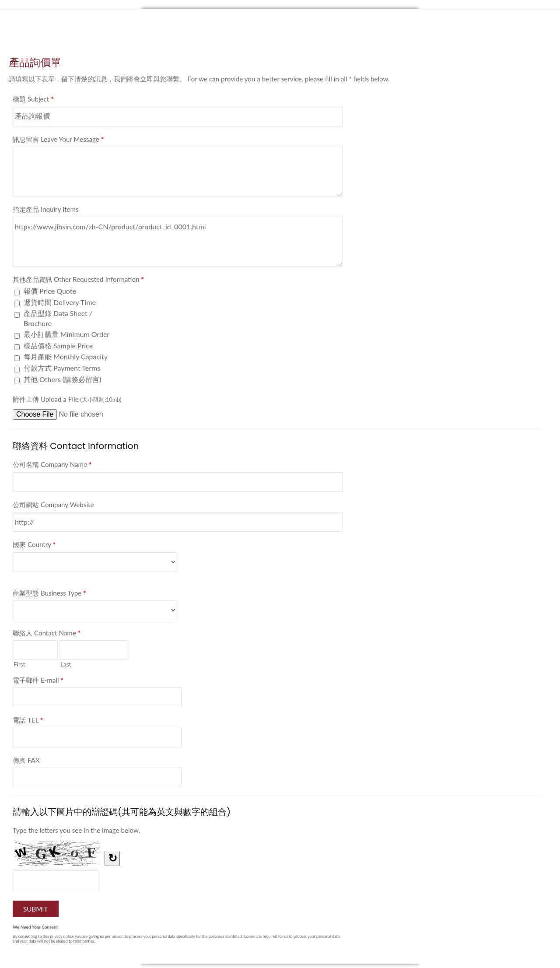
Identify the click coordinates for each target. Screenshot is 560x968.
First (19, 664)
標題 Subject (33, 101)
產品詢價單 (280, 36)
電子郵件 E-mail (38, 682)
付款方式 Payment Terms (62, 368)
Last (66, 664)
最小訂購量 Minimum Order (66, 334)
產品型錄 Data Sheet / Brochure (58, 318)
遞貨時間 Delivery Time (60, 302)
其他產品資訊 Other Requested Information (78, 281)
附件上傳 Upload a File (67, 399)
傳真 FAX (26, 760)
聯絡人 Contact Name (47, 635)
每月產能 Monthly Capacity (66, 356)
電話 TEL (28, 722)
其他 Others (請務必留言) (62, 379)
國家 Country (34, 546)
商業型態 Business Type (49, 595)
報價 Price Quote (50, 291)
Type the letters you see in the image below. (76, 830)
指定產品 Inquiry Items (46, 209)
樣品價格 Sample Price (58, 345)
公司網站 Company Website (53, 505)
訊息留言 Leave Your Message (58, 141)
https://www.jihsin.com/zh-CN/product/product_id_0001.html (178, 242)
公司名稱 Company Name (52, 466)
